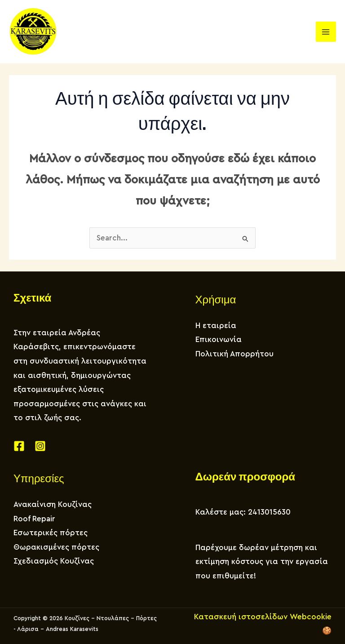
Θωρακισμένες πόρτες (56, 547)
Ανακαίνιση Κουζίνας (53, 504)
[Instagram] (40, 446)
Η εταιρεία (216, 326)
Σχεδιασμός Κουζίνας (54, 561)
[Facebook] (19, 446)
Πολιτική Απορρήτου (234, 354)
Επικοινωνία (219, 340)
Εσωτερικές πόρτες (51, 533)
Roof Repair (34, 519)
